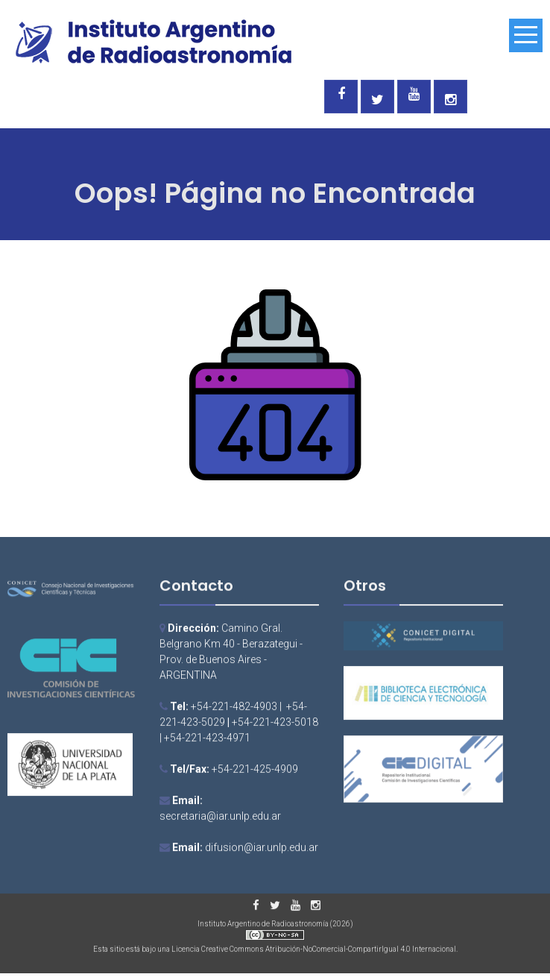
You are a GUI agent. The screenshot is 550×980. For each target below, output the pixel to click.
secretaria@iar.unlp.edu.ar (220, 818)
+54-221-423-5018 (275, 724)
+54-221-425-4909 (255, 771)
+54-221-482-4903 (234, 709)
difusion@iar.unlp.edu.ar (262, 849)
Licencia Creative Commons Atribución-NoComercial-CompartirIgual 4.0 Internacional (314, 951)
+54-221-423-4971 (207, 740)
